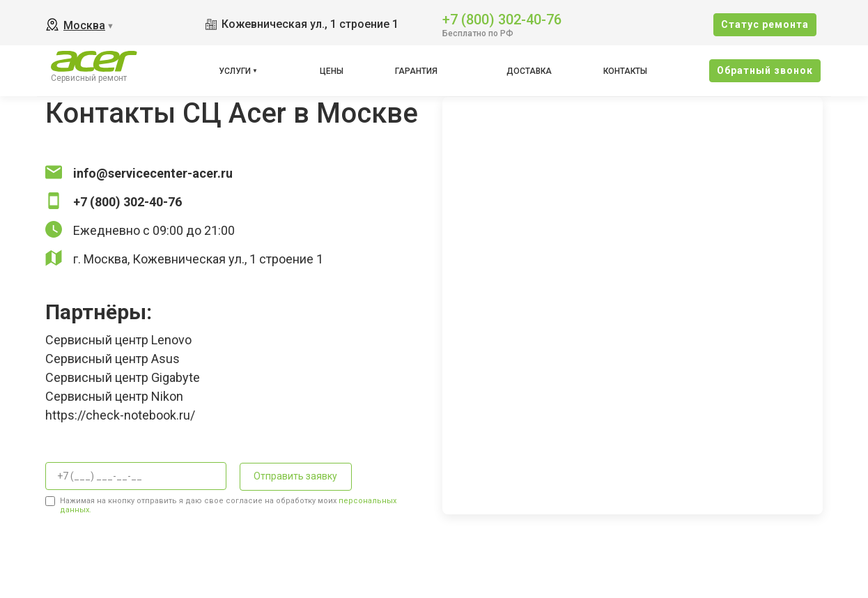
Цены (332, 71)
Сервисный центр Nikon (114, 396)
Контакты (625, 71)
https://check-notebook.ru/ (120, 415)
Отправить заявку (295, 476)
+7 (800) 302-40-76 (502, 18)
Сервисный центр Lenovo (118, 340)
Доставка (529, 71)
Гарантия (416, 71)
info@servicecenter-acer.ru (153, 173)
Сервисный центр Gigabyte (123, 377)
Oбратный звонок (765, 70)
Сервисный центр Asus (113, 359)
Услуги (235, 71)
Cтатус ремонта (765, 24)
